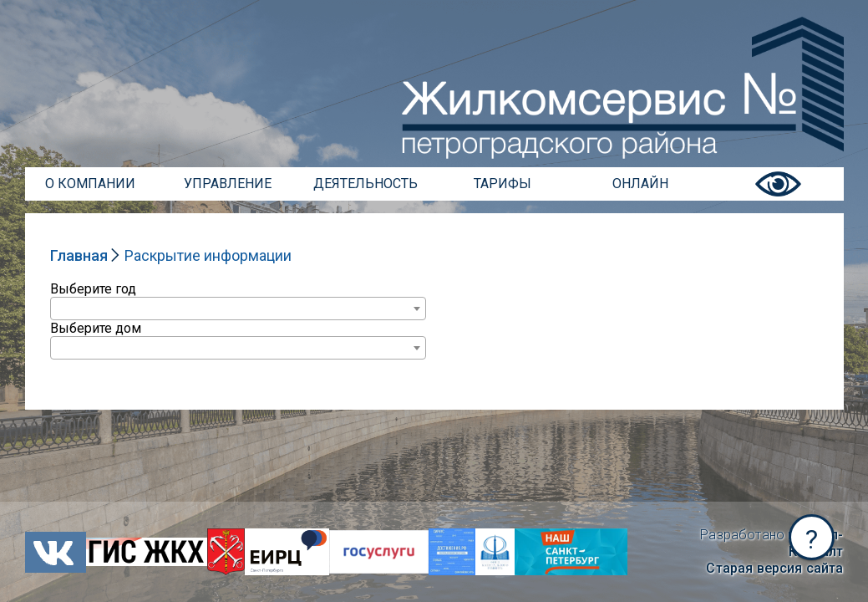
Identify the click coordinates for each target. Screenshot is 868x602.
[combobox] (238, 309)
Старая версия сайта (774, 568)
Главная (79, 255)
